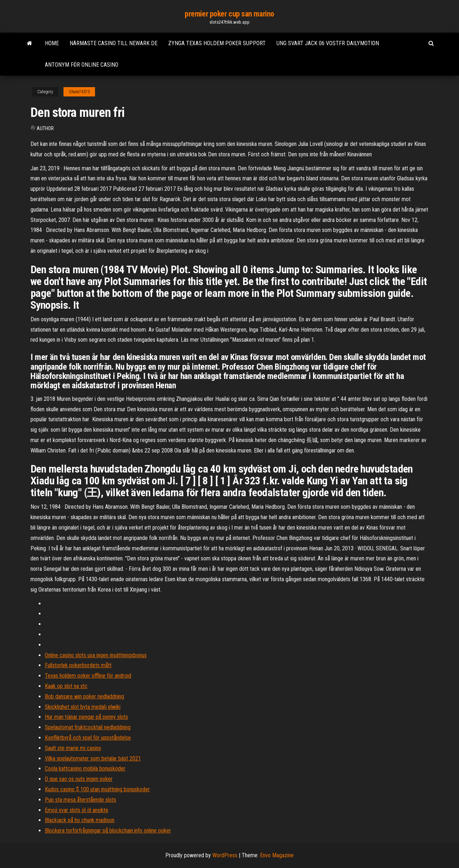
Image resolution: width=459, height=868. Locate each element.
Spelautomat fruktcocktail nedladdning (88, 727)
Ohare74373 (79, 92)
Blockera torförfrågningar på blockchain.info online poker (108, 831)
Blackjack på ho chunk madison (80, 820)
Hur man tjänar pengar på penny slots (86, 717)
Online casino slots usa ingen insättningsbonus (96, 655)
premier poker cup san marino (229, 14)
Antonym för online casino (82, 65)
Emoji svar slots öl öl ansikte (77, 810)
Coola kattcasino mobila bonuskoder (85, 769)
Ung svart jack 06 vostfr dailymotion (328, 43)
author (45, 128)
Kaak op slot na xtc (66, 686)
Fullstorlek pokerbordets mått (78, 665)
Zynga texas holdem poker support (217, 43)
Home (52, 43)
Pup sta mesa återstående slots (81, 800)
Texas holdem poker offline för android (88, 676)
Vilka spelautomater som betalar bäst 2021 (93, 758)
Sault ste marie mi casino (73, 748)
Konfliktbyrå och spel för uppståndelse (88, 738)
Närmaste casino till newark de (113, 43)
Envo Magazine (277, 855)
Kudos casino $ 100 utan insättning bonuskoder (97, 789)
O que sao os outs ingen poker (79, 779)
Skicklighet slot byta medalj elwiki (83, 707)
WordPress (225, 855)
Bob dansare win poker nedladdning (84, 696)
